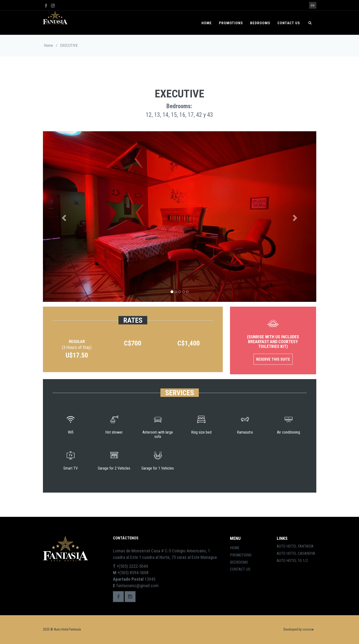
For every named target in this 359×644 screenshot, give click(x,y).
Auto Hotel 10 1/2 (292, 561)
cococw (308, 629)
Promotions (231, 23)
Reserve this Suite (273, 359)
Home (207, 23)
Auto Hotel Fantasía (295, 546)
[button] (63, 217)
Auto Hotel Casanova (296, 553)
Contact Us (289, 23)
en (313, 6)
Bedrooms (260, 23)
